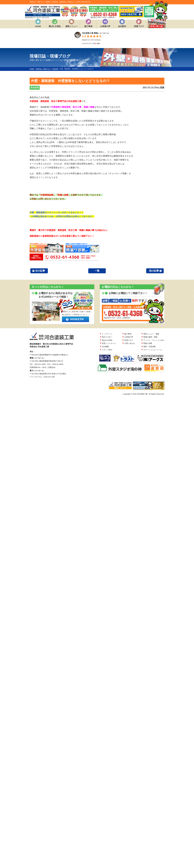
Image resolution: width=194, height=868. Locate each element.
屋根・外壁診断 (149, 347)
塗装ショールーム (109, 343)
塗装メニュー (72, 26)
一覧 (97, 271)
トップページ (107, 334)
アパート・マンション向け (154, 340)
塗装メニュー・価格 (151, 334)
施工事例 (88, 26)
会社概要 (105, 347)
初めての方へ (107, 337)
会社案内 (122, 26)
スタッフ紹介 (107, 350)
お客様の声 (105, 26)
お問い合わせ (130, 343)
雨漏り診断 (148, 343)
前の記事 (154, 271)
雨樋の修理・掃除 (150, 337)
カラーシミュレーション (153, 350)
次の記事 (40, 271)
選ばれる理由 (55, 26)
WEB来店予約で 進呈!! (131, 12)
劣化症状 (35, 88)
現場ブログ (139, 26)
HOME (38, 26)
